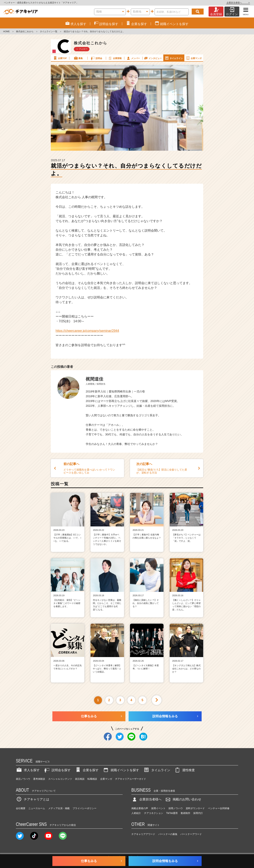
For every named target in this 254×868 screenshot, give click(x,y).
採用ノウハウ (176, 808)
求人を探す (28, 770)
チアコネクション (154, 813)
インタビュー (153, 58)
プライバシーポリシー (85, 808)
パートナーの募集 (168, 834)
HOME (6, 31)
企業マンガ (194, 58)
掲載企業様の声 (140, 808)
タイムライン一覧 (49, 31)
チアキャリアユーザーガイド (131, 779)
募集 (78, 58)
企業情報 (115, 58)
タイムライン (174, 58)
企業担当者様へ (238, 3)
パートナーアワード (191, 834)
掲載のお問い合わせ (183, 799)
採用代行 (198, 813)
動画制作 (186, 813)
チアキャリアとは (33, 799)
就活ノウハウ (23, 779)
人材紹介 (136, 813)
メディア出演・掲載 (59, 808)
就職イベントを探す (121, 770)
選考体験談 (39, 779)
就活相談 (80, 779)
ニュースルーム (37, 808)
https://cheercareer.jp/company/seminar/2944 (87, 331)
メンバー (133, 58)
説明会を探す (57, 770)
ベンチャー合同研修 (219, 808)
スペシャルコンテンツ (60, 779)
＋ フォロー (82, 49)
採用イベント (158, 808)
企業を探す (87, 770)
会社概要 (21, 808)
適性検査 (185, 770)
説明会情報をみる (165, 716)
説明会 (96, 58)
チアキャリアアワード (143, 834)
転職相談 (92, 779)
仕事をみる (89, 716)
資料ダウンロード (195, 808)
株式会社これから (25, 31)
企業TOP (60, 58)
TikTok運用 (172, 813)
